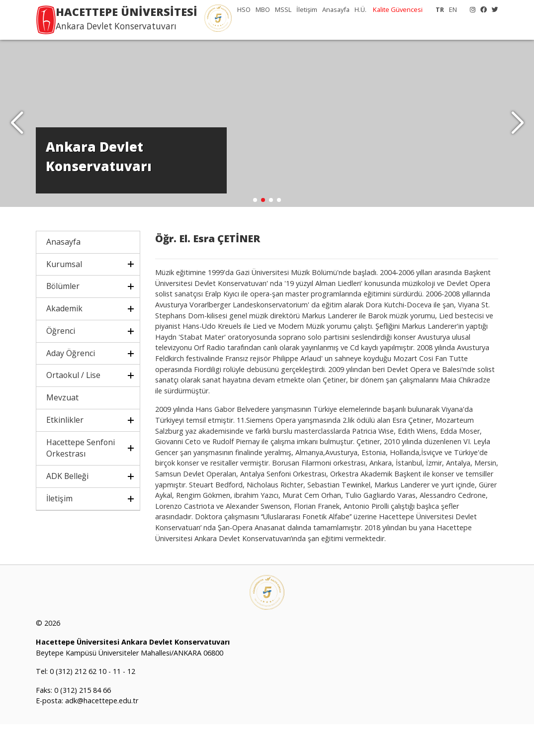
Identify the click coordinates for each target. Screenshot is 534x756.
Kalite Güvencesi (398, 9)
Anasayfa (336, 9)
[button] (517, 139)
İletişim (307, 9)
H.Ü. (360, 9)
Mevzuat (62, 429)
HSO (244, 9)
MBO (263, 9)
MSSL (283, 9)
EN (453, 9)
